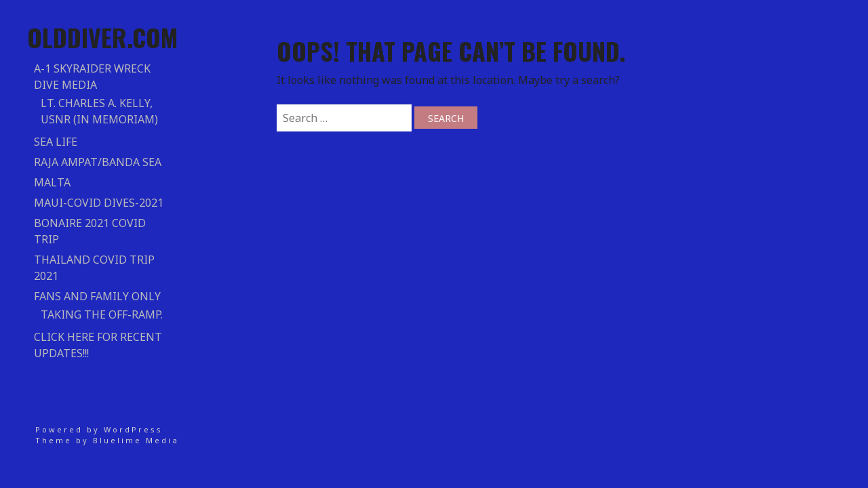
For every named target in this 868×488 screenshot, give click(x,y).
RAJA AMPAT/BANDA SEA (98, 162)
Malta (52, 182)
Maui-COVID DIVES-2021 (99, 203)
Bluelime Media (136, 440)
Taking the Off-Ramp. (102, 314)
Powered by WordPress (99, 429)
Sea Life (56, 142)
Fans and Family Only (97, 296)
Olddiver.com (102, 37)
